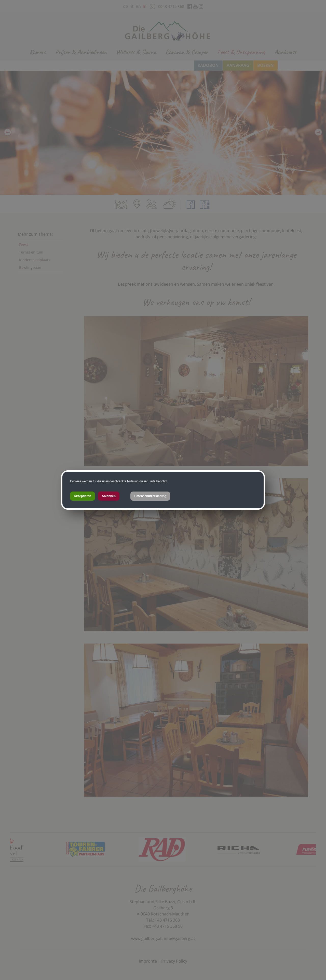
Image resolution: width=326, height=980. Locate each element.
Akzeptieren (83, 496)
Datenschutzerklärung (150, 496)
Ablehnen (109, 496)
